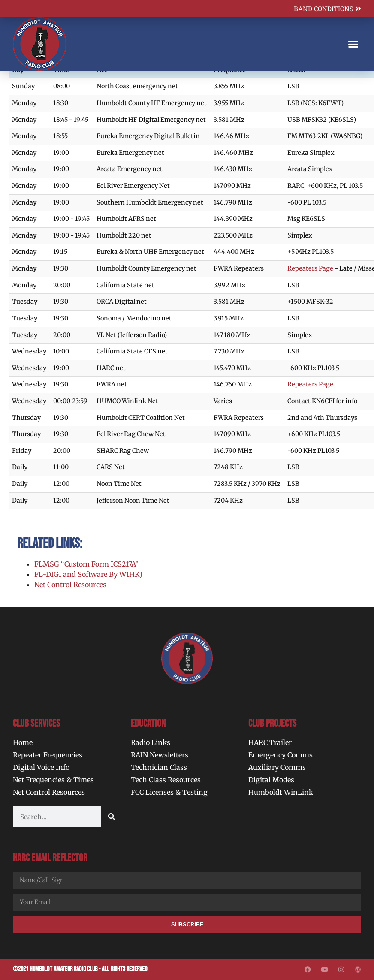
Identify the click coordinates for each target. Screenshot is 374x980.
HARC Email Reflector (50, 858)
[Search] (112, 817)
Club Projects (272, 723)
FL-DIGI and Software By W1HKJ (88, 574)
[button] (353, 44)
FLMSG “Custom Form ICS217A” (86, 564)
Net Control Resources (70, 585)
